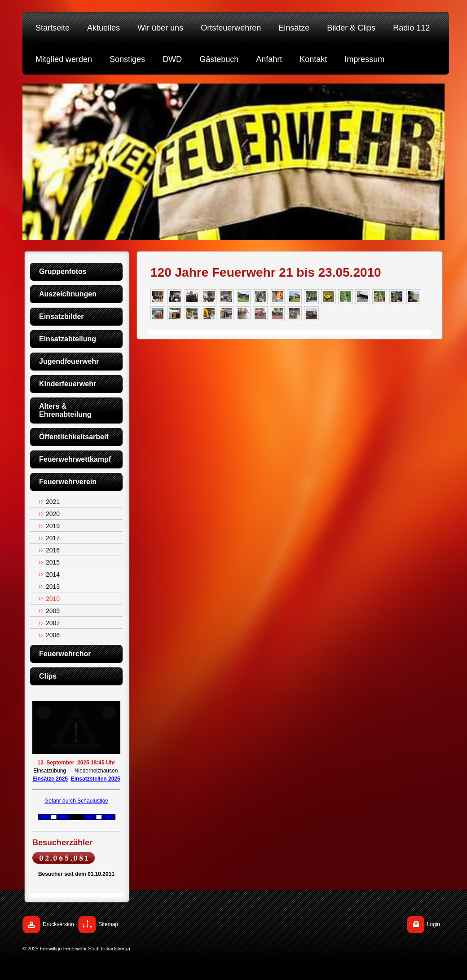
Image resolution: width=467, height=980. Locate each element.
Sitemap (108, 924)
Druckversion (58, 924)
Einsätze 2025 (50, 779)
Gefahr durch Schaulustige (76, 801)
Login (434, 924)
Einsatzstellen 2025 (96, 779)
